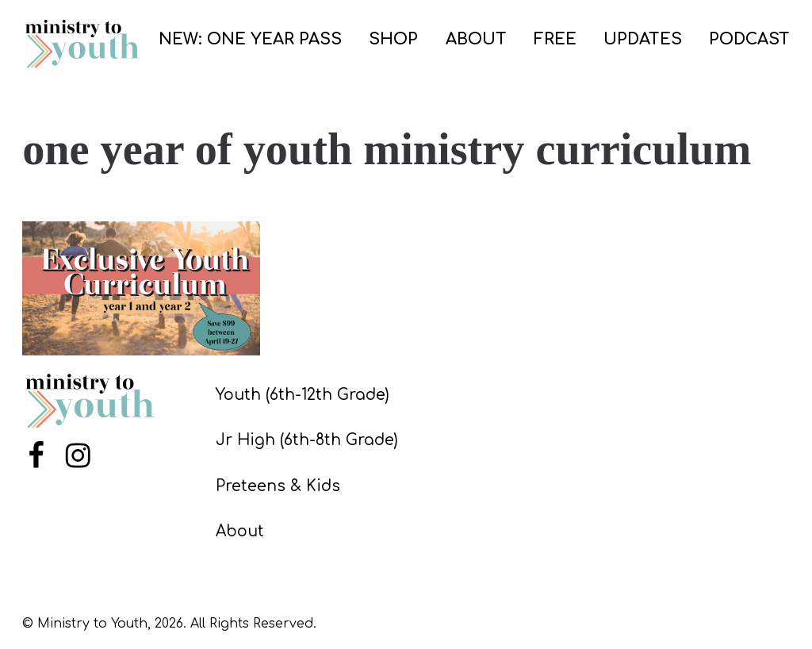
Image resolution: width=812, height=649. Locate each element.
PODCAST (749, 39)
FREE (555, 39)
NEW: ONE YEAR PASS (250, 39)
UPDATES (643, 39)
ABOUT (476, 39)
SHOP (393, 39)
